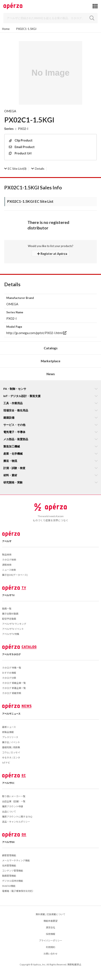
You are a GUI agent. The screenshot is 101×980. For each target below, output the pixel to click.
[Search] (50, 18)
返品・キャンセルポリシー (16, 822)
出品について (9, 811)
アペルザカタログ (11, 654)
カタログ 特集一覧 (12, 668)
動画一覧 (7, 608)
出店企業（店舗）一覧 (14, 801)
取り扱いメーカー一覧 (14, 796)
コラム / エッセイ (11, 752)
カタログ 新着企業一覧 (14, 688)
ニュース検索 (9, 570)
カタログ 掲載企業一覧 (14, 683)
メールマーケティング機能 (16, 860)
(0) (15, 169)
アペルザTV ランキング (14, 624)
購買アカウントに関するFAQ (17, 816)
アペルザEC (8, 783)
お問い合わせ (50, 954)
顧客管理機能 (9, 855)
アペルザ (7, 541)
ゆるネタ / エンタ (11, 757)
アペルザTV (8, 595)
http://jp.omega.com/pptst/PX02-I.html (36, 333)
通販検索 (7, 565)
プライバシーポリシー (50, 940)
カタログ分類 (9, 678)
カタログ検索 (9, 559)
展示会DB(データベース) (15, 575)
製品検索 (7, 554)
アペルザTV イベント (13, 629)
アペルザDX (8, 842)
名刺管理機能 (9, 865)
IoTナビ (6, 762)
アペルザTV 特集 (11, 634)
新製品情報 (8, 732)
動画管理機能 (9, 876)
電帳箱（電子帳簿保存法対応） (18, 891)
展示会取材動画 (10, 614)
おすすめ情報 (9, 673)
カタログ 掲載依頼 (12, 693)
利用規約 (50, 947)
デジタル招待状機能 (13, 881)
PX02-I (23, 129)
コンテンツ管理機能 (13, 870)
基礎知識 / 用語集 (11, 747)
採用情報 (50, 934)
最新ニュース (9, 727)
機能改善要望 (50, 921)
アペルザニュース (11, 713)
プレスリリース (10, 737)
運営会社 (50, 927)
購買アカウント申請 (13, 806)
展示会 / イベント (11, 742)
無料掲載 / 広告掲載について (50, 914)
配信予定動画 (9, 619)
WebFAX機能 (9, 886)
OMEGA (10, 111)
